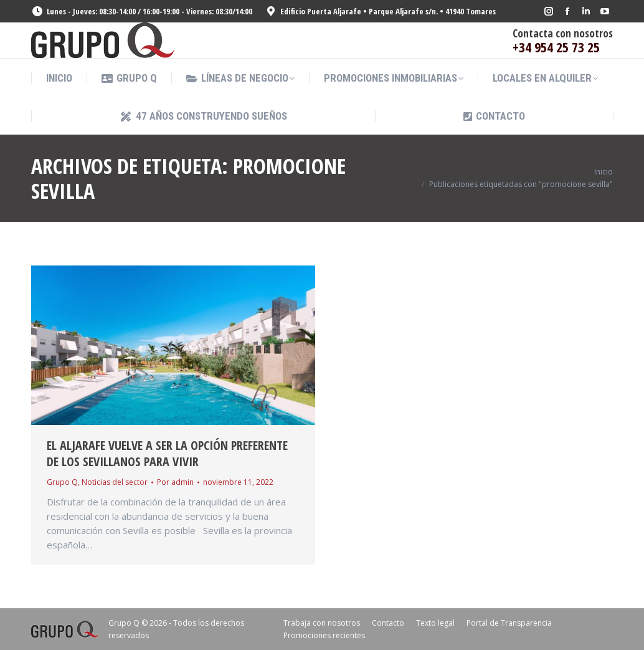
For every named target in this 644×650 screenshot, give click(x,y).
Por (175, 482)
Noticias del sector (115, 482)
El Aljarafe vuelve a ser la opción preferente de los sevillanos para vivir (167, 453)
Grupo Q (62, 482)
